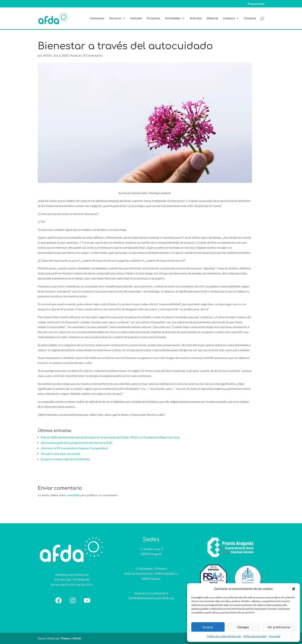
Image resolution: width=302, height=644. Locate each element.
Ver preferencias (279, 627)
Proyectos (153, 18)
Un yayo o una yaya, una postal (60, 454)
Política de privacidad (255, 636)
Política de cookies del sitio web (224, 636)
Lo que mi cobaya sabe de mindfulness (65, 459)
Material (212, 18)
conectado (73, 495)
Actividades (173, 18)
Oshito (77, 638)
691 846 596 (81, 580)
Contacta (250, 18)
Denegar (243, 627)
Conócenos (97, 18)
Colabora (229, 18)
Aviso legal (274, 636)
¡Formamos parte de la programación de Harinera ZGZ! (77, 443)
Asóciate (136, 18)
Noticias (76, 55)
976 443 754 (62, 580)
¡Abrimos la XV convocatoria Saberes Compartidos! (74, 448)
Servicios (115, 18)
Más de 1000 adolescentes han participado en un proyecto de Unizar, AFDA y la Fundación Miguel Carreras (110, 437)
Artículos (196, 18)
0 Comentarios (93, 55)
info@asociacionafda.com (72, 575)
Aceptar (208, 627)
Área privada (256, 4)
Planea (65, 638)
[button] (294, 589)
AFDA (47, 55)
